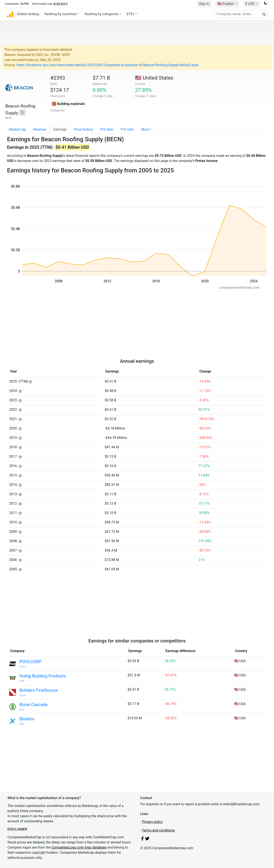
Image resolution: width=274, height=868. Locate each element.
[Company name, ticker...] (241, 14)
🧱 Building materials (68, 104)
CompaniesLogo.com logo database (79, 847)
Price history (83, 129)
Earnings (60, 129)
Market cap (18, 129)
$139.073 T (61, 4)
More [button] (145, 129)
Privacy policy (152, 822)
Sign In (204, 4)
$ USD (250, 4)
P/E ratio (107, 129)
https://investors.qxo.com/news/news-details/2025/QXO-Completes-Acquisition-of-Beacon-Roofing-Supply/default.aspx (107, 65)
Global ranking (28, 14)
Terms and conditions (158, 830)
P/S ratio (127, 129)
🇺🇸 (226, 4)
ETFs (130, 14)
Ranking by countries (61, 14)
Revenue (40, 129)
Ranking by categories (101, 14)
